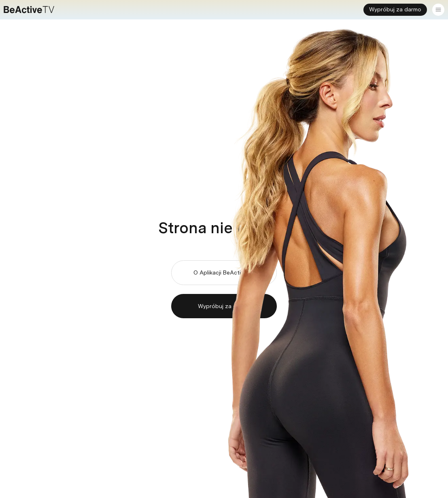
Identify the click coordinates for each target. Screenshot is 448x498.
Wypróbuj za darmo (395, 9)
